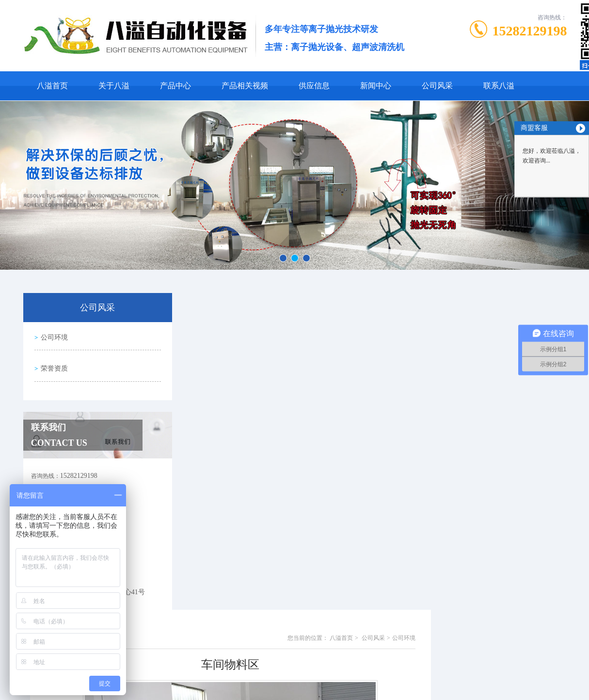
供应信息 (314, 86)
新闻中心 (376, 86)
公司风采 (437, 86)
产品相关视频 (245, 86)
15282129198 (529, 31)
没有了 (222, 618)
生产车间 (224, 601)
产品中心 (175, 86)
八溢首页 (52, 86)
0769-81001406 (249, 685)
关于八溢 (114, 86)
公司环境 (53, 335)
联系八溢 (499, 86)
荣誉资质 (53, 363)
